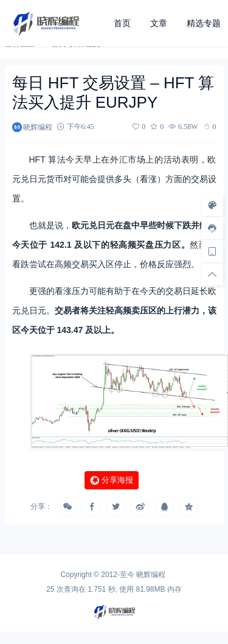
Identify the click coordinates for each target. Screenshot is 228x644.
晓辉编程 (151, 575)
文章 (159, 23)
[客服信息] (212, 228)
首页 (122, 23)
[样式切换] (212, 205)
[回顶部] (212, 275)
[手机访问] (212, 251)
